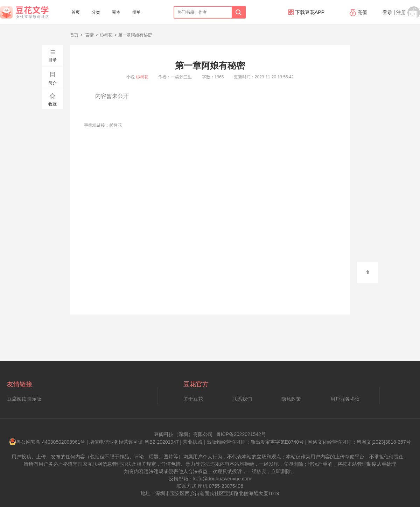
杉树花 (106, 35)
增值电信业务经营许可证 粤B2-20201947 (134, 442)
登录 (387, 12)
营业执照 (192, 442)
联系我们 (242, 399)
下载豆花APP (306, 12)
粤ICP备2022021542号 (241, 434)
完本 (116, 12)
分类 (96, 12)
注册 (401, 12)
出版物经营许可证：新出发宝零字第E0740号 (255, 442)
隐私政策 (291, 399)
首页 (76, 12)
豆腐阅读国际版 (24, 399)
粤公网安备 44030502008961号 (47, 442)
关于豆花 (193, 399)
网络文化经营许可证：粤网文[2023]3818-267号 (359, 442)
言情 (89, 35)
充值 (359, 12)
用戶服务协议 (345, 399)
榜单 (136, 12)
